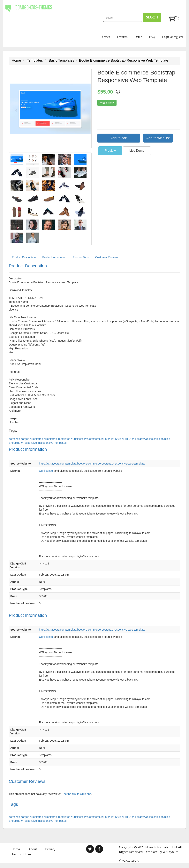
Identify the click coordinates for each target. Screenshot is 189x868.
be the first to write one (78, 794)
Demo (138, 37)
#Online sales (152, 439)
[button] (15, 108)
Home (16, 60)
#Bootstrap (37, 439)
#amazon (15, 439)
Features (122, 37)
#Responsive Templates (52, 443)
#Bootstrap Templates (57, 439)
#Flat (105, 439)
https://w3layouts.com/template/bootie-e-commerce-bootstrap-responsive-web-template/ (92, 464)
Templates (35, 60)
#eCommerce (93, 439)
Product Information (54, 257)
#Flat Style (115, 439)
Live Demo (137, 151)
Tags (13, 804)
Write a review (107, 103)
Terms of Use (21, 854)
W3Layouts (170, 852)
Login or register (173, 37)
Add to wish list (158, 138)
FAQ (152, 37)
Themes (105, 37)
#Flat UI (127, 439)
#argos (25, 439)
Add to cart (119, 138)
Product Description (24, 257)
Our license (46, 471)
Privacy (50, 849)
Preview (110, 151)
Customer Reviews (107, 257)
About (33, 849)
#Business (78, 439)
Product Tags (81, 257)
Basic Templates (61, 60)
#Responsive (29, 443)
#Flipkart (138, 439)
